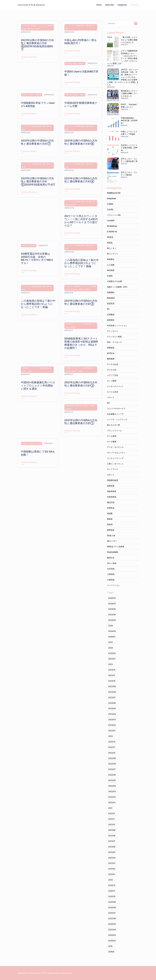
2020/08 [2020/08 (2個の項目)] (112, 908)
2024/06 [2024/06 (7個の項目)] (112, 615)
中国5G (110, 204)
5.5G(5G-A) (112, 232)
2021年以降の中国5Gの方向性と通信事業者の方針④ (81, 180)
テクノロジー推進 (114, 337)
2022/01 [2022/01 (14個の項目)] (112, 803)
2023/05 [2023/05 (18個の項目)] (112, 709)
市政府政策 (112, 497)
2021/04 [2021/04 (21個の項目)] (112, 858)
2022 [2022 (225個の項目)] (110, 736)
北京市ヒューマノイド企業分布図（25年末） (129, 148)
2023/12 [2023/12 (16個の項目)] (112, 670)
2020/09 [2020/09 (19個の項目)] (112, 902)
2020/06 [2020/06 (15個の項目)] (112, 919)
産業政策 (111, 348)
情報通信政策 (80, 26)
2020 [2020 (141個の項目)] (110, 880)
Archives (135, 5)
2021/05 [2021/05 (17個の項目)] (112, 852)
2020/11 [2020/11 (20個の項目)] (112, 891)
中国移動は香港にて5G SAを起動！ (38, 453)
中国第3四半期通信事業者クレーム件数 (81, 104)
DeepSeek (112, 198)
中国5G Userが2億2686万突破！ (81, 73)
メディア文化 (113, 375)
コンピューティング (115, 458)
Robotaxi (111, 298)
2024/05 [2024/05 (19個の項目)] (112, 609)
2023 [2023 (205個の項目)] (110, 664)
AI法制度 (111, 270)
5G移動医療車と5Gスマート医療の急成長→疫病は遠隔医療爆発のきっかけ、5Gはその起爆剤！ (81, 343)
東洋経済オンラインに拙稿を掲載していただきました (129, 93)
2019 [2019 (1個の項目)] (110, 946)
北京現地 (111, 569)
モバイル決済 (113, 392)
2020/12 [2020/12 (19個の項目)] (112, 885)
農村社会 (111, 558)
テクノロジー (113, 331)
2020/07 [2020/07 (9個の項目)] (112, 913)
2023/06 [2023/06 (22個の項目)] (112, 703)
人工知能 (111, 265)
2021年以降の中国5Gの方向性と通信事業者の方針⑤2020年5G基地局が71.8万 (38, 182)
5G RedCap (112, 226)
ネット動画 (112, 381)
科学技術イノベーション (117, 326)
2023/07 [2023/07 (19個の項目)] (112, 698)
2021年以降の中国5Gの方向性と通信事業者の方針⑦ (37, 142)
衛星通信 (111, 320)
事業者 (37, 29)
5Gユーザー (112, 541)
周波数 (110, 514)
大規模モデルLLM (114, 281)
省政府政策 (112, 491)
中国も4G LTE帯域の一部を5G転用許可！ (81, 42)
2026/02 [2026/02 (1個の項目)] (112, 598)
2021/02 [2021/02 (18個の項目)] (112, 869)
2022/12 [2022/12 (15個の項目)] (112, 742)
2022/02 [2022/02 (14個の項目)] (112, 797)
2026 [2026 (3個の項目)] (110, 626)
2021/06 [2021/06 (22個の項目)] (112, 847)
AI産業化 (111, 259)
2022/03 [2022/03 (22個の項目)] (112, 791)
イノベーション (113, 585)
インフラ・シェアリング (117, 419)
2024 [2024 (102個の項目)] (110, 648)
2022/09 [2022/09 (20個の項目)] (112, 758)
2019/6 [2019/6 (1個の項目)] (111, 952)
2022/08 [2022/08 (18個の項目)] (112, 764)
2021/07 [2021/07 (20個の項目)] (112, 841)
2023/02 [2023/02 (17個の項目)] (112, 725)
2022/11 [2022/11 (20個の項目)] (112, 747)
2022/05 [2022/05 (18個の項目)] (112, 780)
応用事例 (33, 26)
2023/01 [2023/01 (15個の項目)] (112, 731)
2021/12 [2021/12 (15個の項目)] (112, 814)
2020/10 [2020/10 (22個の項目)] (112, 896)
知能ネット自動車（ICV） (118, 287)
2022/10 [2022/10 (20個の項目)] (112, 753)
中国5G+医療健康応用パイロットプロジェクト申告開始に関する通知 (38, 386)
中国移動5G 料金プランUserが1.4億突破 (38, 104)
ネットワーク (42, 26)
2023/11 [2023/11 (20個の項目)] (112, 675)
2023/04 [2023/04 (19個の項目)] (112, 714)
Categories (122, 5)
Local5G (26, 26)
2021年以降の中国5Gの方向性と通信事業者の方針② (81, 384)
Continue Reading (29, 57)
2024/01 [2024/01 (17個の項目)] (112, 659)
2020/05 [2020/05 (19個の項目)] (112, 924)
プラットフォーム (114, 431)
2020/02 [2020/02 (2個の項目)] (112, 941)
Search (136, 23)
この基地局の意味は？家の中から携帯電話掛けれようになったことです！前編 (38, 304)
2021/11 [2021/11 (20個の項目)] (111, 819)
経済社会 (111, 353)
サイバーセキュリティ (116, 453)
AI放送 (110, 243)
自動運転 (111, 292)
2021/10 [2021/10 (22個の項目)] (112, 825)
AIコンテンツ (113, 254)
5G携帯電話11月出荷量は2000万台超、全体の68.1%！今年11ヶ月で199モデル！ (37, 258)
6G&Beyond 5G (114, 193)
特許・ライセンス (114, 342)
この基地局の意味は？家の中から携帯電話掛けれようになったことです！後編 (82, 263)
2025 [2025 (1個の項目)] (110, 642)
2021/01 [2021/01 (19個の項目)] (112, 874)
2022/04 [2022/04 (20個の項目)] (112, 786)
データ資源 (112, 436)
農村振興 (111, 359)
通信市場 (31, 29)
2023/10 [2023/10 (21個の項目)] (112, 681)
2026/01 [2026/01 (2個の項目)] (112, 637)
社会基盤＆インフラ (115, 414)
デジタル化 (112, 370)
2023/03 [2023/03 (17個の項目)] (112, 720)
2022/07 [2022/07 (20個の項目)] (112, 769)
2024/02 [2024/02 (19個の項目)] (112, 604)
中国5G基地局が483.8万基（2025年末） (129, 121)
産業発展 (111, 486)
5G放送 (110, 237)
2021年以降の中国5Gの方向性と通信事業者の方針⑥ (81, 142)
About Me (109, 5)
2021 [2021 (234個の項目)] (110, 808)
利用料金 (76, 95)
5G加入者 (111, 536)
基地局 (110, 524)
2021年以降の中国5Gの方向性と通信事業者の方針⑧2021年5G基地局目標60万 (37, 45)
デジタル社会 (113, 364)
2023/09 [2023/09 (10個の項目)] (112, 686)
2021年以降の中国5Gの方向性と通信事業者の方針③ (81, 302)
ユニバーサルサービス (116, 409)
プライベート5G (114, 215)
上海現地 (111, 574)
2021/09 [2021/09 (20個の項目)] (112, 830)
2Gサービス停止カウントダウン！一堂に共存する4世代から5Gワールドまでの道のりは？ (81, 221)
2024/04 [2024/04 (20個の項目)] (112, 631)
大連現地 (111, 580)
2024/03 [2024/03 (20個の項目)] (112, 620)
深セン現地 (112, 563)
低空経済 (111, 304)
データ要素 (112, 442)
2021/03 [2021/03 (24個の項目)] (112, 863)
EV (108, 309)
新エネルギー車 (113, 425)
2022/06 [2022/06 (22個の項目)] (112, 775)
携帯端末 (81, 63)
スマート (111, 397)
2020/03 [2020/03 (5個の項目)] (112, 935)
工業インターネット (115, 464)
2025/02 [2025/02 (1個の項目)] (112, 653)
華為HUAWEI (113, 552)
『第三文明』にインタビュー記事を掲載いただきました (129, 40)
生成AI (110, 276)
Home (99, 5)
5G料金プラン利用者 (116, 547)
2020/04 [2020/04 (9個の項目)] (112, 930)
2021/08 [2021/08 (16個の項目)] (112, 836)
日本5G (110, 210)
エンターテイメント (115, 386)
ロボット (111, 475)
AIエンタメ (112, 248)
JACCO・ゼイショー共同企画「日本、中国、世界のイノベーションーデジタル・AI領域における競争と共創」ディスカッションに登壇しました (123, 77)
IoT (108, 403)
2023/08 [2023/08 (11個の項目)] (112, 692)
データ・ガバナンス (115, 447)
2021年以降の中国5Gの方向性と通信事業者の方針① (81, 422)
